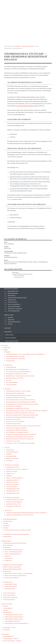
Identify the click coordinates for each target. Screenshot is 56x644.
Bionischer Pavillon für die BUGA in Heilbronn (20, 439)
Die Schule (5, 345)
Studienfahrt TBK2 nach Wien (15, 500)
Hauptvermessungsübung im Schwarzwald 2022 (20, 515)
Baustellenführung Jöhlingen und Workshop (19, 395)
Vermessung (8, 510)
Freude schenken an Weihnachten (16, 358)
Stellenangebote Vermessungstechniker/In (16, 623)
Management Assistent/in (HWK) (13, 565)
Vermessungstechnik (14, 311)
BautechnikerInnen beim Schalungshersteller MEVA (21, 402)
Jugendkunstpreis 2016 (13, 493)
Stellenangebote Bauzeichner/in (14, 615)
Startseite (17, 46)
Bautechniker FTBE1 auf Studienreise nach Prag (20, 413)
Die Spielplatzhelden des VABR (15, 356)
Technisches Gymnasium (15, 309)
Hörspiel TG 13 (11, 473)
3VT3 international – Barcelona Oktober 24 (19, 371)
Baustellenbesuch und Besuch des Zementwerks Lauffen (22, 404)
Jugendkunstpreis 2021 (13, 480)
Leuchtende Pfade (11, 456)
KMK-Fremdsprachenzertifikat (12, 567)
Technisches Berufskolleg (12, 497)
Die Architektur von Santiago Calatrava (17, 432)
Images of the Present (12, 458)
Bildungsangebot (28, 46)
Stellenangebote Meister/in (12, 621)
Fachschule (8, 389)
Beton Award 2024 (11, 471)
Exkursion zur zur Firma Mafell (15, 421)
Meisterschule (12, 300)
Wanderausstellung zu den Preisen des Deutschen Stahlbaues (23, 426)
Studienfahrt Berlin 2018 (13, 504)
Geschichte (6, 526)
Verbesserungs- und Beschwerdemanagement (16, 534)
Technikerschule (12, 302)
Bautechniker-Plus (13, 291)
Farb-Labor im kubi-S (12, 484)
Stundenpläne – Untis (9, 628)
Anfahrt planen (9, 335)
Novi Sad (9, 380)
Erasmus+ (6, 528)
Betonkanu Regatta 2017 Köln (15, 378)
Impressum (11, 320)
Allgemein (8, 352)
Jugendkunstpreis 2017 (13, 491)
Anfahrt (5, 610)
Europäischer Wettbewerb (13, 506)
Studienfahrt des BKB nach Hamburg (17, 430)
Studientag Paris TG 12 (13, 467)
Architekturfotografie (12, 452)
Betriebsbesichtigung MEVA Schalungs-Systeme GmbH (22, 415)
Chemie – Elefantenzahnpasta (15, 478)
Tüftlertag (9, 476)
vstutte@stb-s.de (19, 277)
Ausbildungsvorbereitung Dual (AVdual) (15, 543)
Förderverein (5, 634)
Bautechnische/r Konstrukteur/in (14, 550)
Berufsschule (12, 295)
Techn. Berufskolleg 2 (14, 306)
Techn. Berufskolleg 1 (14, 304)
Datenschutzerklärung (14, 322)
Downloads (6, 630)
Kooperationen (7, 536)
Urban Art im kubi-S (12, 486)
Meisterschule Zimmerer (12, 578)
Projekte (5, 350)
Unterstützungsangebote (10, 519)
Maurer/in (7, 556)
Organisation (7, 348)
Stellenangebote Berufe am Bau (14, 619)
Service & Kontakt (7, 604)
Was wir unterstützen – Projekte (12, 641)
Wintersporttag (10, 361)
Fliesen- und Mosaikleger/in (13, 554)
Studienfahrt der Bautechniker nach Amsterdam (20, 437)
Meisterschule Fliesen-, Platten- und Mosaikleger (19, 573)
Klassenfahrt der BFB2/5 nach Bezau (17, 374)
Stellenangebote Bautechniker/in (14, 617)
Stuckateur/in (8, 558)
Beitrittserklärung (8, 636)
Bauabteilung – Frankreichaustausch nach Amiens (20, 376)
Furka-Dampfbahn (11, 384)
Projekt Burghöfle (11, 367)
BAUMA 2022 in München (14, 406)
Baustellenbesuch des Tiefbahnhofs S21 (17, 369)
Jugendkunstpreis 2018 (13, 489)
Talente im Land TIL (12, 482)
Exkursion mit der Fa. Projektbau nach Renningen (20, 443)
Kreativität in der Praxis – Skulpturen (17, 469)
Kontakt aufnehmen (11, 338)
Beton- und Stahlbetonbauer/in (13, 552)
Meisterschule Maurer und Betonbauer (16, 575)
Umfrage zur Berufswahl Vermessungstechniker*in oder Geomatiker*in (27, 513)
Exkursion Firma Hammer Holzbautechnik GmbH (20, 417)
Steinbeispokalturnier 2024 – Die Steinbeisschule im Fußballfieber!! (26, 354)
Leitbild (5, 523)
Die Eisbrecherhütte (12, 382)
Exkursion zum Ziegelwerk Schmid (16, 428)
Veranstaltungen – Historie (11, 639)
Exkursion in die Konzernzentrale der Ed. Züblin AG (21, 434)
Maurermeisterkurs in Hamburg (15, 393)
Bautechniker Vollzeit (11, 584)
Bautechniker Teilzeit (11, 586)
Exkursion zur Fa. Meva (13, 441)
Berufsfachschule (13, 293)
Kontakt (10, 324)
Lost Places (9, 460)
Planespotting (10, 450)
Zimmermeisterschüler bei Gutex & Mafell (18, 391)
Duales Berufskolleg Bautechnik (17, 298)
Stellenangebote (8, 612)
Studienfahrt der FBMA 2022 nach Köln (18, 408)
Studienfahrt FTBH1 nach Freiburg (16, 397)
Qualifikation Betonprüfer (14, 424)
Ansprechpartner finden (12, 341)
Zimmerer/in (8, 560)
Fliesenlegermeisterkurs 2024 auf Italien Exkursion (21, 400)
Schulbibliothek (8, 521)
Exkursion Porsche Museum (14, 502)
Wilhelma (9, 454)
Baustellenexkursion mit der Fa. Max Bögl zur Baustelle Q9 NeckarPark (27, 411)
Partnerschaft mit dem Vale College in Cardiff (18, 530)
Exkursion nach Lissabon (13, 419)
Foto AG (7, 448)
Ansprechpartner (8, 608)
